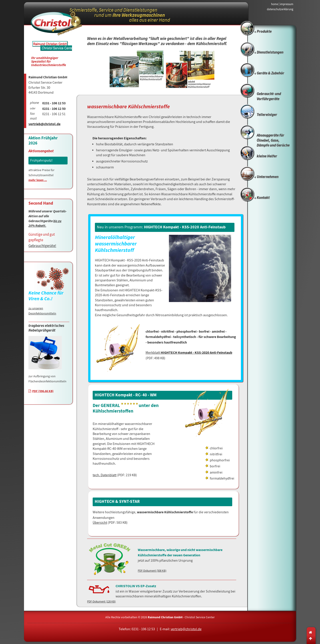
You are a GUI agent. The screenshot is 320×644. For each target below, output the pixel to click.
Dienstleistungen (270, 52)
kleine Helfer (267, 156)
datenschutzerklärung (280, 9)
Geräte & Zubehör (270, 73)
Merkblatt (189, 353)
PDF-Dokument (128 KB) (101, 602)
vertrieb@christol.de (44, 124)
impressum (287, 4)
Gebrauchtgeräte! (42, 246)
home (275, 4)
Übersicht (100, 523)
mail (33, 119)
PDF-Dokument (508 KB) (152, 571)
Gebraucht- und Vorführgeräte (269, 96)
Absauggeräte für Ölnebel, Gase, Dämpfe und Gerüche (273, 139)
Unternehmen (268, 177)
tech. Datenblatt (105, 475)
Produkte (264, 32)
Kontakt (263, 198)
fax (32, 114)
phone (35, 103)
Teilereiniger (267, 115)
